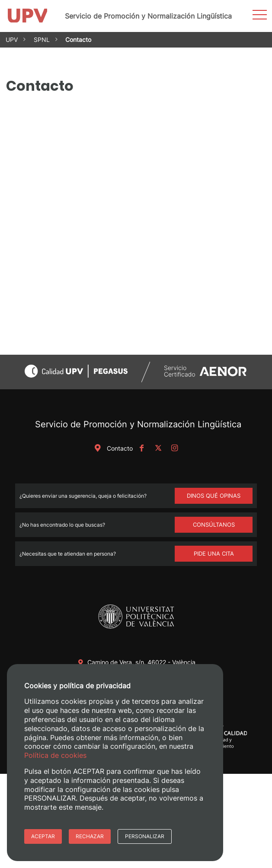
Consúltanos (214, 525)
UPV (12, 40)
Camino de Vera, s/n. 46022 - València (141, 662)
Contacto (112, 448)
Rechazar (90, 836)
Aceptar (43, 836)
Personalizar (145, 836)
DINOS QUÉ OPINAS (214, 496)
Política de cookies (55, 755)
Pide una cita (214, 553)
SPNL (42, 40)
